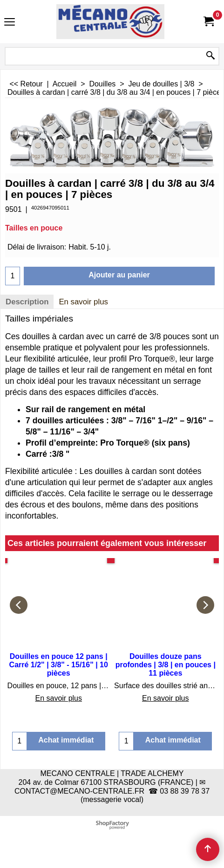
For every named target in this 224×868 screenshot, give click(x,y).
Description (27, 302)
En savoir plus (83, 302)
